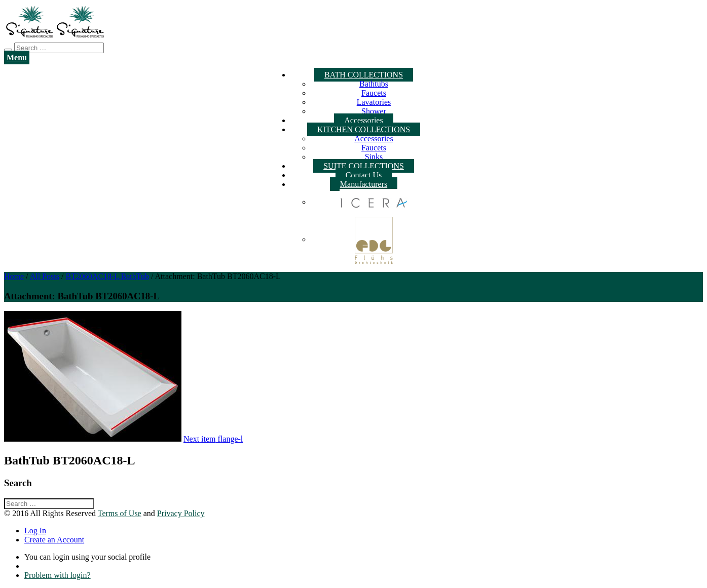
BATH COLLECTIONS (364, 75)
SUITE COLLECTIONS (364, 166)
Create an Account (54, 540)
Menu (17, 57)
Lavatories (374, 102)
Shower (374, 111)
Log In (35, 531)
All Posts (45, 276)
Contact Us (364, 175)
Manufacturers (364, 184)
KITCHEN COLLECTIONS (364, 129)
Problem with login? (58, 575)
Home (14, 276)
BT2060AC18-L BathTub (107, 276)
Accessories (363, 120)
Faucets (374, 93)
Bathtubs (374, 84)
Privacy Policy (181, 513)
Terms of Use (120, 513)
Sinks (374, 157)
